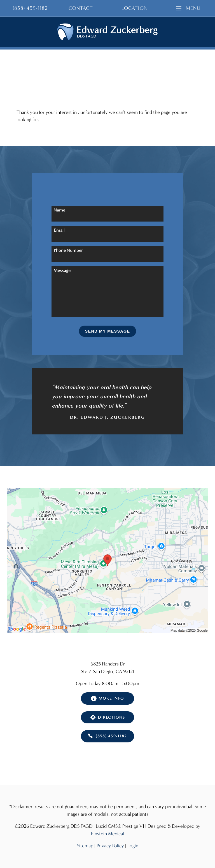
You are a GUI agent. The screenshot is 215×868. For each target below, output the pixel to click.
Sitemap (85, 846)
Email (59, 230)
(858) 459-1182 (107, 736)
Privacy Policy (110, 846)
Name (59, 210)
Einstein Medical (107, 834)
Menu (188, 8)
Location (135, 8)
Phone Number (68, 250)
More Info (108, 698)
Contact (81, 8)
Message (62, 270)
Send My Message (108, 331)
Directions (107, 717)
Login (133, 846)
